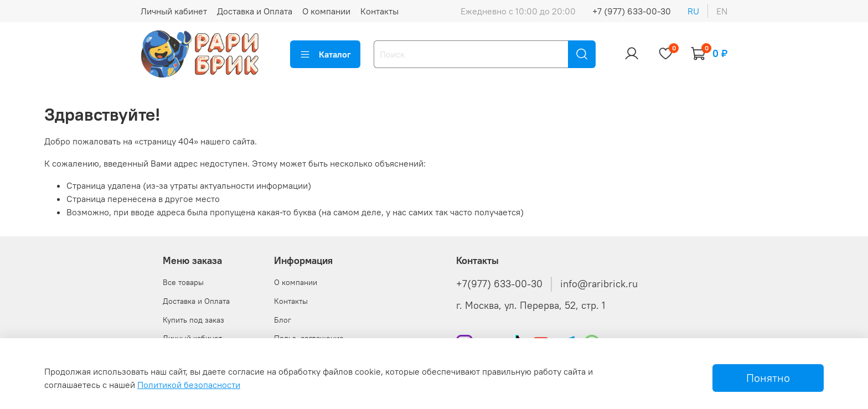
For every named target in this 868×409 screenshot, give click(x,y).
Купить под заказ (193, 320)
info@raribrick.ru (599, 284)
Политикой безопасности (189, 385)
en (722, 11)
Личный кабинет (174, 11)
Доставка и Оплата (255, 11)
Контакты (379, 11)
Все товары (183, 282)
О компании (326, 11)
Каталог (325, 54)
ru (693, 11)
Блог (283, 320)
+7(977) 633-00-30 (499, 284)
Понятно (768, 378)
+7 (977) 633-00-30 (632, 11)
